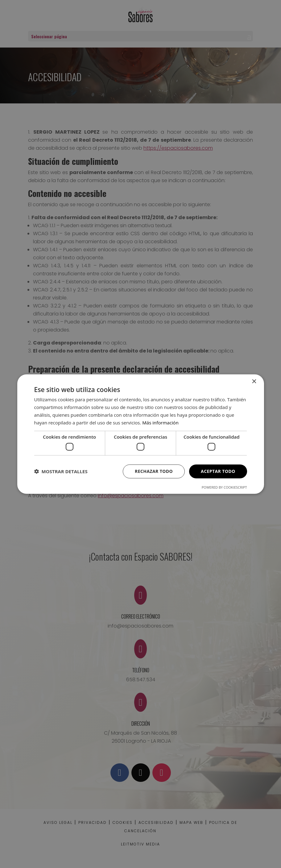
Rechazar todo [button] (154, 471)
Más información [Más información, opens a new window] (160, 422)
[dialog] (140, 434)
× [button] (254, 382)
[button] (61, 471)
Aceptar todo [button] (218, 471)
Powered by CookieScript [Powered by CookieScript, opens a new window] (224, 487)
